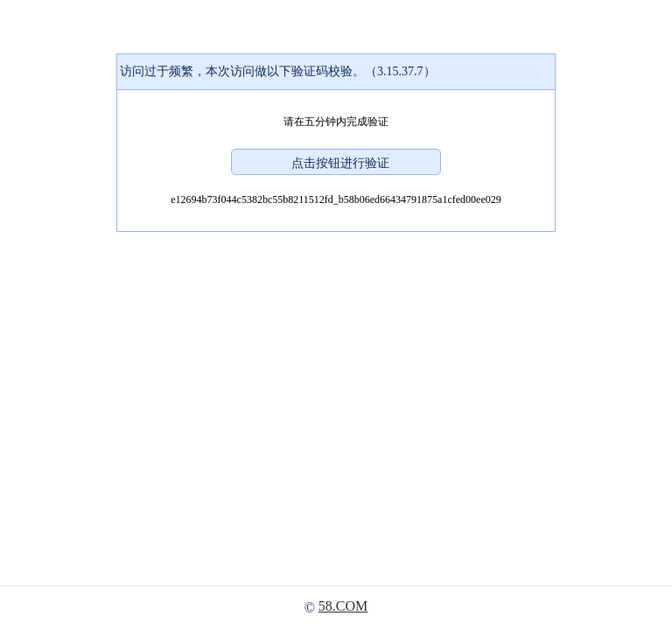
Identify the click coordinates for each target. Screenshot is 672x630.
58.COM (343, 606)
